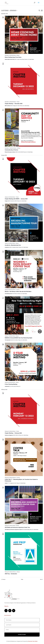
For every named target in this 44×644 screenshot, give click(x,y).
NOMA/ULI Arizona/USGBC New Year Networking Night (18, 338)
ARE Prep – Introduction (11, 574)
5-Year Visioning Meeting (11, 384)
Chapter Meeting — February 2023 (13, 433)
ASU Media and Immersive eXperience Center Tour (17, 527)
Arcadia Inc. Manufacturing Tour (13, 245)
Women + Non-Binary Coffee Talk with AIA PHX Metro (18, 292)
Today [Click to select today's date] (22, 579)
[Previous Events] (3, 579)
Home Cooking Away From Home (13, 57)
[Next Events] (41, 579)
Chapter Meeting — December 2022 (14, 104)
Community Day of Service (12, 150)
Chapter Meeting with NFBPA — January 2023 (16, 199)
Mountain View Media (33, 641)
